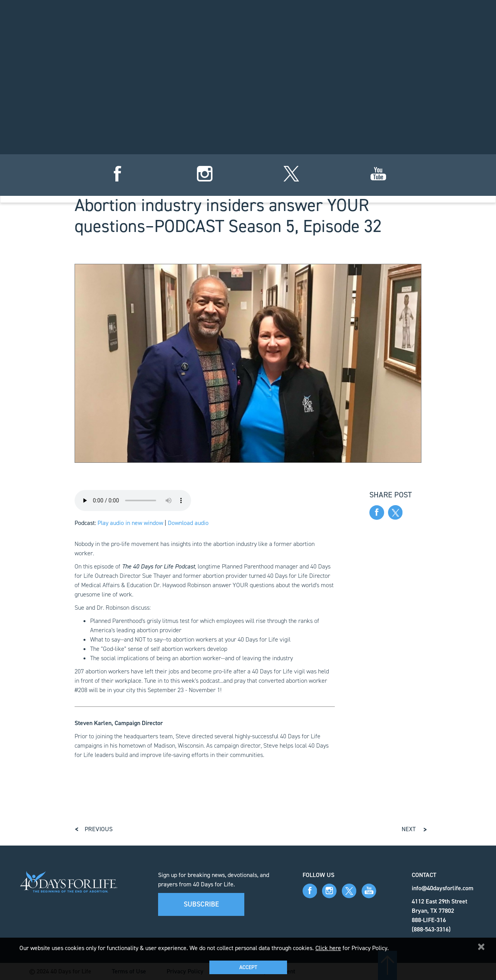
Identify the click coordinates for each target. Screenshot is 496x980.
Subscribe (201, 904)
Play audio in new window (130, 523)
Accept (248, 967)
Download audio (188, 523)
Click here (328, 948)
